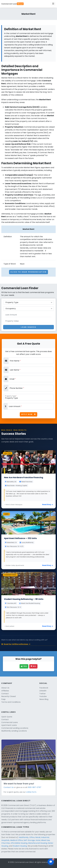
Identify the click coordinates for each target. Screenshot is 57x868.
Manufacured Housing (38, 843)
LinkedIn (43, 691)
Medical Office (16, 840)
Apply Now (28, 414)
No (33, 666)
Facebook (44, 688)
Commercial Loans (10, 722)
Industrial (45, 837)
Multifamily (24, 837)
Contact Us (9, 787)
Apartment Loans (9, 725)
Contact (5, 694)
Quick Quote (7, 717)
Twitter (43, 694)
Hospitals (5, 840)
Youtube (43, 696)
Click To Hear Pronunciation (28, 272)
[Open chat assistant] (51, 862)
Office (32, 837)
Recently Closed (8, 696)
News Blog (44, 699)
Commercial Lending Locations (15, 728)
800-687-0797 (35, 787)
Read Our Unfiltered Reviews (16, 644)
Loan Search (28, 327)
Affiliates (5, 691)
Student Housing (20, 846)
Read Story (48, 505)
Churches (6, 843)
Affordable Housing (19, 843)
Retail (38, 837)
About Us (5, 688)
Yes (24, 666)
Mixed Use (45, 840)
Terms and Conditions (11, 702)
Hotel (38, 840)
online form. (31, 792)
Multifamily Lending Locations (14, 731)
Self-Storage (29, 840)
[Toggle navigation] (53, 4)
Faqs (3, 699)
